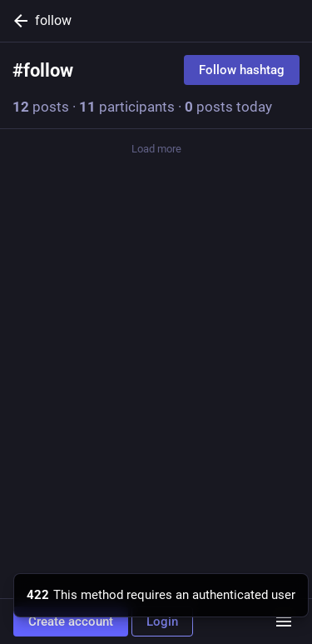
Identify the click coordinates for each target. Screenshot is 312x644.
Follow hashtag (242, 70)
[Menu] (284, 622)
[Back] (17, 21)
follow (53, 20)
